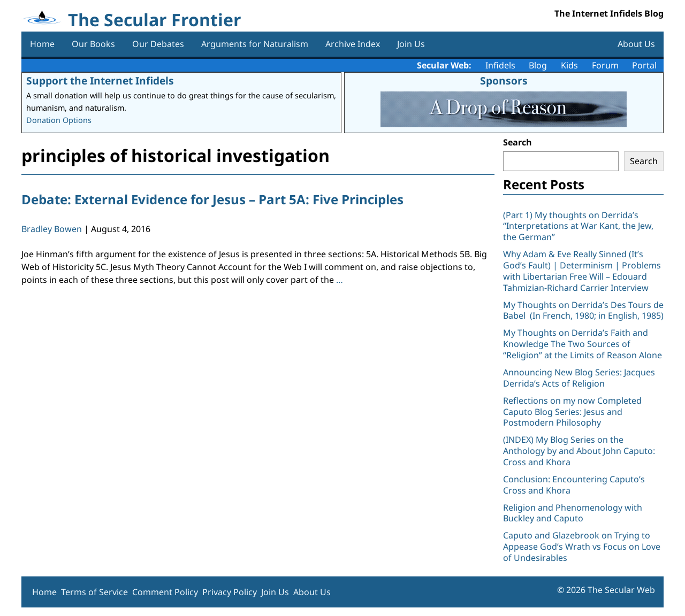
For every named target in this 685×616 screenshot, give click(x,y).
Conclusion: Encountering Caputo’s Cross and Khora (574, 485)
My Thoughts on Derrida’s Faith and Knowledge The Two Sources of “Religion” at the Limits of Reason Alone (583, 344)
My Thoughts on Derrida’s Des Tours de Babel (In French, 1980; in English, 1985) (583, 310)
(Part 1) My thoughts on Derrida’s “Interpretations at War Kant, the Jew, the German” (578, 226)
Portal (644, 65)
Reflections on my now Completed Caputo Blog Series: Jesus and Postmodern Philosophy (572, 412)
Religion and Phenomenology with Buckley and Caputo (573, 513)
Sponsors (504, 80)
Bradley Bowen (52, 229)
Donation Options (59, 120)
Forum (605, 65)
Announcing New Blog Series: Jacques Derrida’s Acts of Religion (579, 378)
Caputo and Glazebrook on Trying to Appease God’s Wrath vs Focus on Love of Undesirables (582, 546)
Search (517, 142)
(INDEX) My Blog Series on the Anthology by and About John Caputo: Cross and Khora (579, 451)
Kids (569, 65)
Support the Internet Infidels (100, 80)
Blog (538, 65)
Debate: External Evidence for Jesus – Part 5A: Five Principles (212, 199)
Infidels (500, 65)
